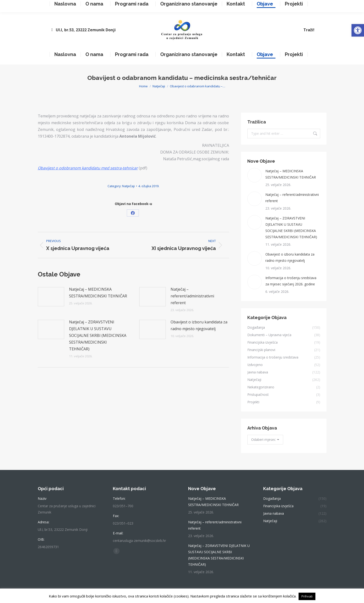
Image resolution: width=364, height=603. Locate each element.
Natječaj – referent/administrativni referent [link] (192, 296)
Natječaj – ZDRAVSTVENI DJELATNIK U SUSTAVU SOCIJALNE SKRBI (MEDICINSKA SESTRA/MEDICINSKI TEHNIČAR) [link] (98, 335)
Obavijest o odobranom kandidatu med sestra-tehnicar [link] (88, 168)
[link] (358, 30)
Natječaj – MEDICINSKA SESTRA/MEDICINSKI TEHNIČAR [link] (98, 293)
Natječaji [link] (128, 186)
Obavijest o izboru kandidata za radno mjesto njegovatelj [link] (199, 325)
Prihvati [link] (307, 596)
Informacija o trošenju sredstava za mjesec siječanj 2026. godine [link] (291, 281)
